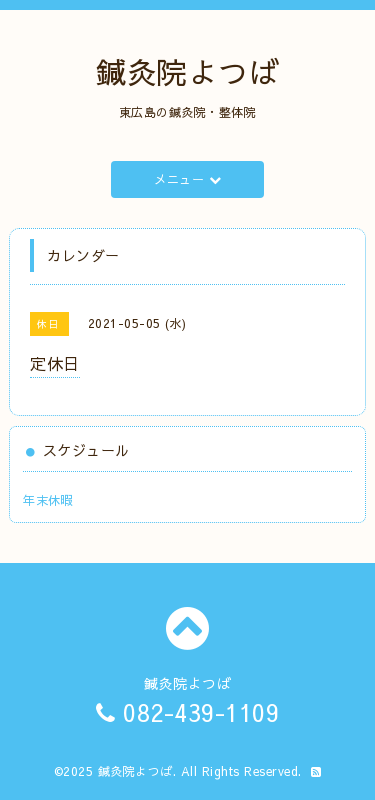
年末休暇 (48, 500)
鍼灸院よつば (187, 71)
